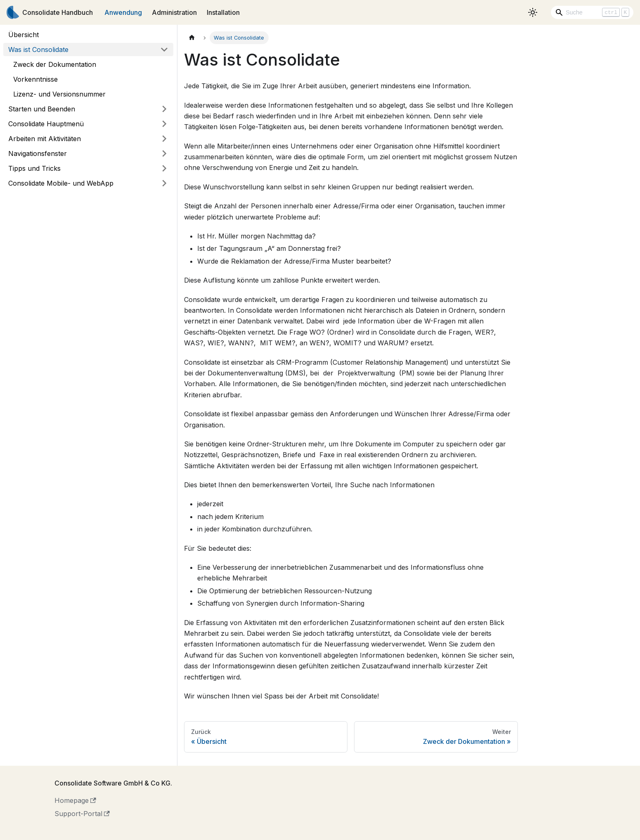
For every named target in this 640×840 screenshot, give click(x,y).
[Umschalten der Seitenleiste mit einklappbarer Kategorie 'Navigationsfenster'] (164, 153)
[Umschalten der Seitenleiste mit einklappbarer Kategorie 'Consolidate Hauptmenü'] (164, 124)
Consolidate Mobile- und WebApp (61, 183)
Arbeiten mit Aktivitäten (45, 139)
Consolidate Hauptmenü (46, 124)
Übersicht (24, 35)
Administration (174, 12)
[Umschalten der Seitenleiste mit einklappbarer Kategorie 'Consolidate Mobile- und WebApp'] (164, 183)
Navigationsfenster (38, 153)
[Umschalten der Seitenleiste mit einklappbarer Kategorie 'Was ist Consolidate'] (164, 50)
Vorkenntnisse (35, 79)
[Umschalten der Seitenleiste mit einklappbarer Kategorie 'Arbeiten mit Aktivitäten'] (164, 139)
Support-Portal (82, 814)
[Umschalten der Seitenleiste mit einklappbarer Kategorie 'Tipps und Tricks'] (164, 168)
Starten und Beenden (42, 109)
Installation (223, 12)
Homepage (75, 800)
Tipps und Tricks (34, 168)
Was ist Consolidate (38, 50)
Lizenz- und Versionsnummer (59, 94)
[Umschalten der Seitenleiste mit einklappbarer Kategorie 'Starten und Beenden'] (164, 109)
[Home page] (192, 38)
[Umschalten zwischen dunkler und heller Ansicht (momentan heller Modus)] (533, 12)
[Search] (592, 12)
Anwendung (123, 12)
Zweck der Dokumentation (55, 64)
